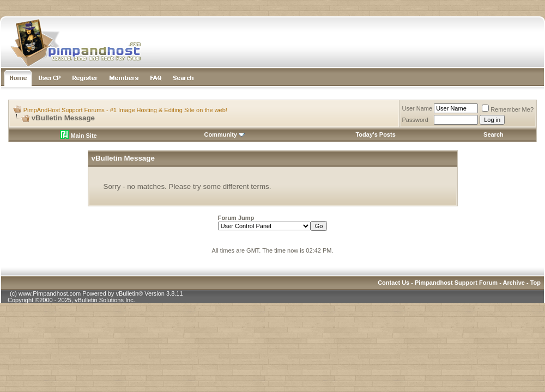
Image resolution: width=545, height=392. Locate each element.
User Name (417, 108)
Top (535, 283)
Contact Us (393, 283)
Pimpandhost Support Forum (456, 283)
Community (224, 134)
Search (493, 134)
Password (415, 120)
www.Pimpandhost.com (50, 293)
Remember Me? (508, 109)
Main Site (78, 136)
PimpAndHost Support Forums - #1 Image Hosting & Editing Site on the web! (125, 110)
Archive (514, 283)
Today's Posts (375, 134)
